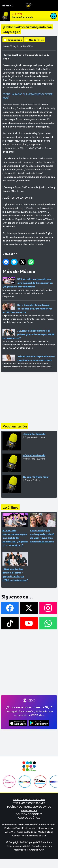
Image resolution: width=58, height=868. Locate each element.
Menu (8, 6)
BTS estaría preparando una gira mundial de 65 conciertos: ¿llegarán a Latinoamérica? (28, 283)
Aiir (42, 850)
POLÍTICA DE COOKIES (29, 814)
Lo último (10, 507)
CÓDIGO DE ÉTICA (29, 818)
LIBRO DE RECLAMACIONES (29, 799)
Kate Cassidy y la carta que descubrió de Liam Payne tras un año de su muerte (27, 309)
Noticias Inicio (15, 40)
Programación (15, 426)
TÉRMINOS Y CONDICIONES (29, 803)
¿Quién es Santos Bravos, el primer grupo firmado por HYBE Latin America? (29, 334)
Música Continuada (23, 17)
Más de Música (36, 40)
